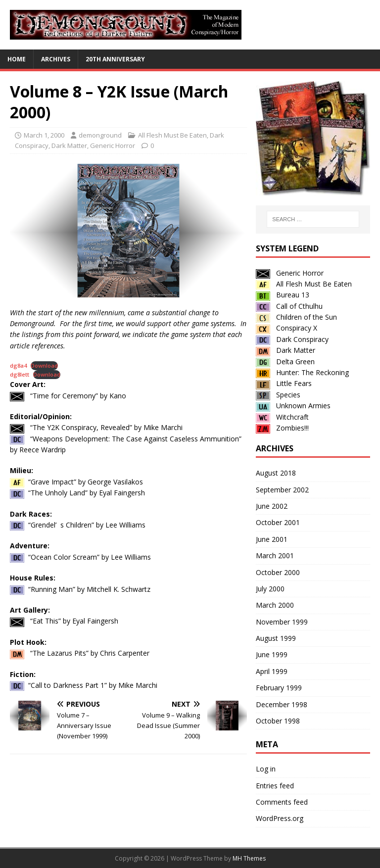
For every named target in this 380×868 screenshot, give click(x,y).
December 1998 (282, 704)
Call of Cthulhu (289, 306)
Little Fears (284, 383)
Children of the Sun (296, 317)
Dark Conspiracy (292, 339)
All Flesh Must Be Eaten (172, 135)
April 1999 (272, 671)
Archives (56, 59)
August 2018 (276, 473)
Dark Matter (69, 145)
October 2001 (278, 522)
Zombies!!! (282, 428)
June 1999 (272, 654)
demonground (100, 135)
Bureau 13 (283, 295)
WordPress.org (280, 818)
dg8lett (20, 374)
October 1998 (278, 721)
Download (44, 365)
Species (278, 395)
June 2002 (272, 506)
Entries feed (275, 786)
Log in (266, 769)
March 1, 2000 (44, 135)
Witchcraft (282, 417)
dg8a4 (18, 365)
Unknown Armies (293, 406)
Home (17, 59)
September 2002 (282, 490)
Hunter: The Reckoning (302, 372)
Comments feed (282, 802)
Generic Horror (113, 145)
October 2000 (278, 572)
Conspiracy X (286, 328)
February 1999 (279, 688)
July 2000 (270, 589)
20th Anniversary (115, 59)
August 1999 (276, 638)
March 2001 (275, 555)
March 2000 (275, 605)
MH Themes (249, 858)
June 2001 (272, 539)
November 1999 (282, 622)
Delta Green (285, 362)
